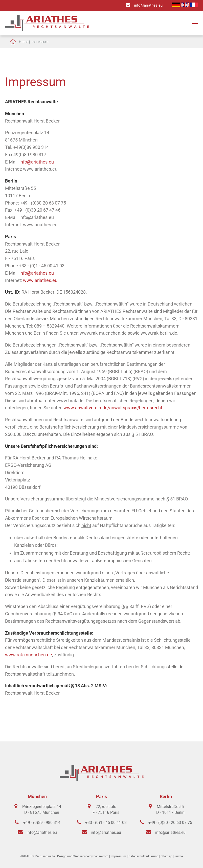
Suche (179, 856)
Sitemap (166, 856)
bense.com (101, 856)
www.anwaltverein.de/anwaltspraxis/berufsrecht (113, 408)
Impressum (39, 42)
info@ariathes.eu (148, 5)
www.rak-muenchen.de (29, 655)
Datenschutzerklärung (143, 856)
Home (24, 42)
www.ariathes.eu (40, 280)
